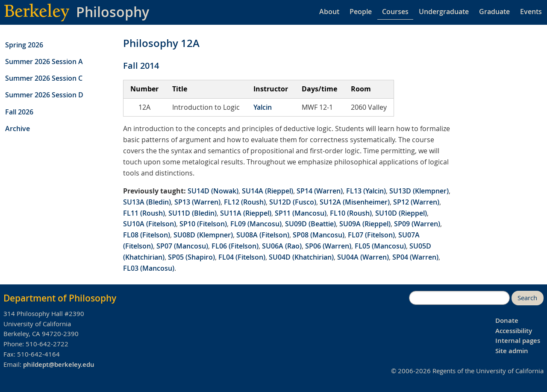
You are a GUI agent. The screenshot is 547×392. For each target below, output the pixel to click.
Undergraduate (444, 12)
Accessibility (514, 331)
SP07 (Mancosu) (182, 246)
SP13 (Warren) (197, 202)
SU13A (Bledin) (147, 202)
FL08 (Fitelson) (147, 235)
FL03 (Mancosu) (149, 268)
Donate (507, 320)
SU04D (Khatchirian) (301, 257)
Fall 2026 (19, 112)
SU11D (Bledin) (193, 213)
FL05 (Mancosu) (380, 246)
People (361, 12)
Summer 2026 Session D (44, 95)
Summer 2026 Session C (44, 78)
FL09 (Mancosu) (256, 224)
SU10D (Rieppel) (401, 213)
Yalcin (263, 107)
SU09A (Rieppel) (365, 224)
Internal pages (518, 341)
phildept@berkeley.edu (59, 364)
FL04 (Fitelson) (242, 257)
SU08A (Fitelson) (263, 235)
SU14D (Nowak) (213, 191)
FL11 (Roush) (144, 213)
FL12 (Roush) (245, 202)
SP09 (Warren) (417, 224)
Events (531, 12)
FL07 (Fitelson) (371, 235)
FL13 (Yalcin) (366, 191)
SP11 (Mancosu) (301, 213)
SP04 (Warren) (415, 257)
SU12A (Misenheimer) (355, 202)
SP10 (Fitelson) (203, 224)
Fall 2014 (141, 66)
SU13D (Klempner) (419, 191)
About (329, 12)
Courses (395, 12)
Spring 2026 (24, 45)
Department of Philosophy (60, 298)
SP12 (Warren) (416, 202)
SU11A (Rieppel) (246, 213)
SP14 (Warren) (320, 191)
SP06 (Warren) (328, 246)
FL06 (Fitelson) (235, 246)
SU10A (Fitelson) (150, 224)
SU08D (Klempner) (203, 235)
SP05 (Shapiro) (191, 257)
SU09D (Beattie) (310, 224)
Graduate (494, 12)
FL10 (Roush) (351, 213)
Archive (18, 129)
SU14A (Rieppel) (268, 191)
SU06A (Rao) (282, 246)
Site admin (512, 351)
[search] (459, 298)
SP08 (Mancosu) (319, 235)
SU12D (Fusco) (293, 202)
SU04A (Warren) (363, 257)
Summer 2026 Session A (44, 61)
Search (527, 298)
